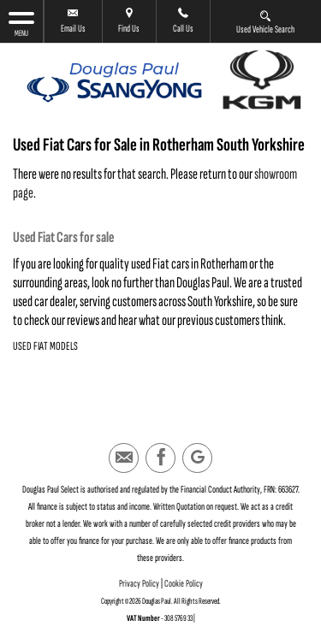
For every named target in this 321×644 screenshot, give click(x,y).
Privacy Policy (139, 584)
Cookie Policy (184, 584)
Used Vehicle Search (265, 22)
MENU (21, 24)
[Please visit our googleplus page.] (197, 458)
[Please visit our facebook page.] (160, 458)
